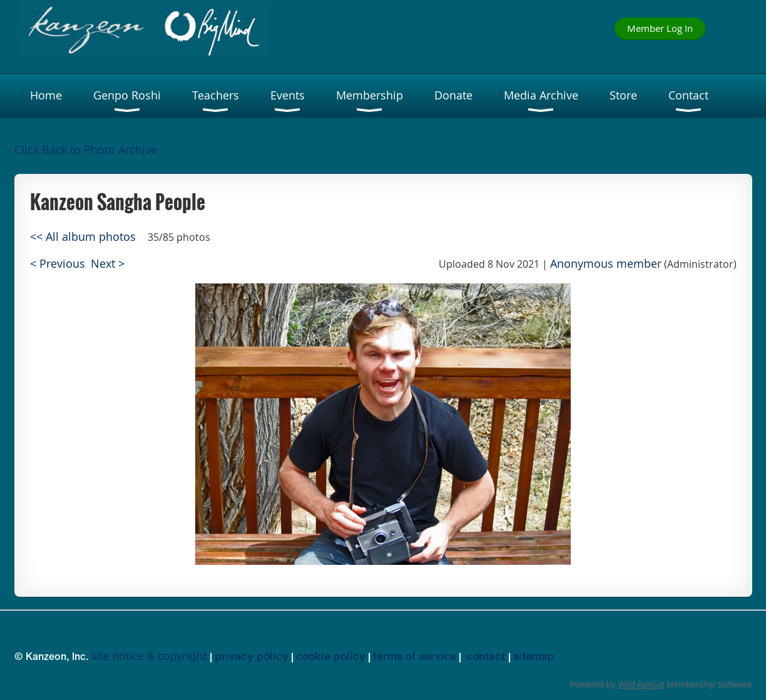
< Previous (58, 264)
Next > (108, 264)
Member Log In (660, 28)
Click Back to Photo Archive (86, 150)
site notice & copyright (149, 656)
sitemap (534, 656)
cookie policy (331, 656)
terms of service (415, 656)
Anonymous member (606, 264)
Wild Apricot (641, 684)
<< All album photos (83, 237)
